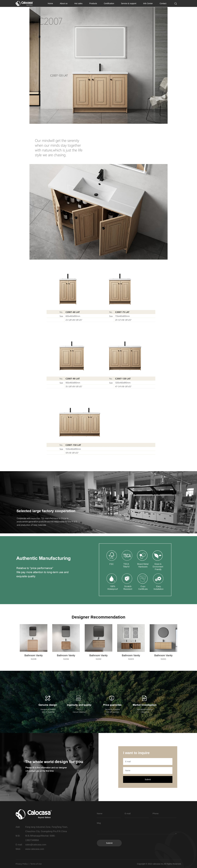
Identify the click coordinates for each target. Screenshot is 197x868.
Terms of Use (36, 864)
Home (50, 3)
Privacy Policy (22, 864)
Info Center (148, 3)
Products (93, 3)
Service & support (129, 3)
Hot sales (78, 3)
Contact (163, 3)
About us (64, 3)
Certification (109, 3)
